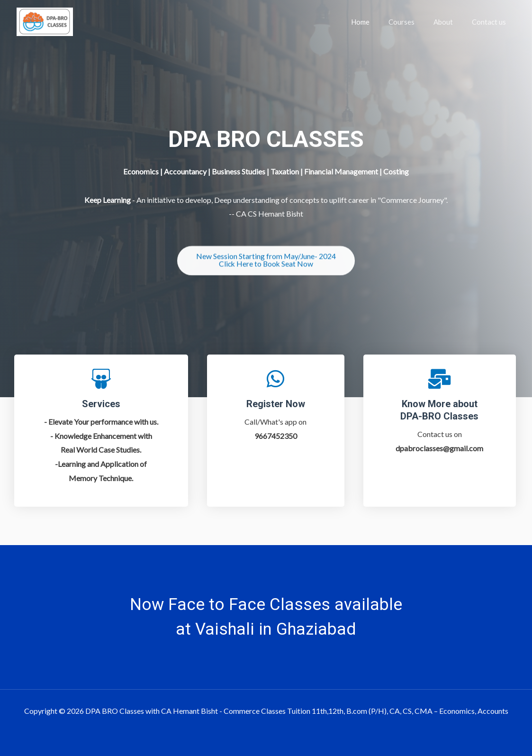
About (450, 22)
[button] (266, 263)
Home (377, 22)
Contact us (491, 22)
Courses (413, 22)
